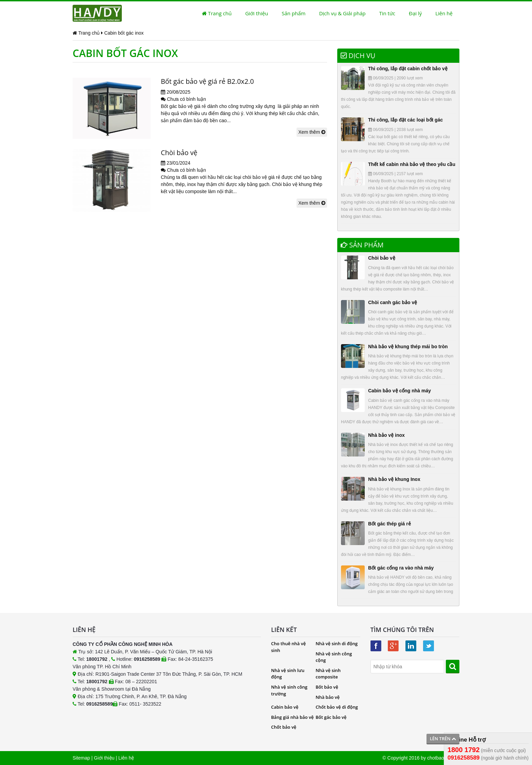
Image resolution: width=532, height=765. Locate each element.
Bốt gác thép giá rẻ (389, 524)
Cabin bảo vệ (285, 707)
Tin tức (387, 13)
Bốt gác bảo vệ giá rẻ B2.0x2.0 (208, 81)
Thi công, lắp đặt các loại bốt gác (405, 120)
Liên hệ (444, 13)
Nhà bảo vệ (328, 697)
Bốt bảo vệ (327, 687)
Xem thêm (312, 132)
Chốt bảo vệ (284, 727)
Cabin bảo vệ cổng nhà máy (400, 391)
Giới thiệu (257, 13)
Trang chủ (217, 13)
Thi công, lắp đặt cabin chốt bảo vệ (408, 69)
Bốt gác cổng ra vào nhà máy (401, 568)
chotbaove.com (443, 758)
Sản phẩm (293, 13)
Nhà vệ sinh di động (337, 643)
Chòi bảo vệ (179, 153)
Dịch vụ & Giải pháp (342, 13)
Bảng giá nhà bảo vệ (292, 717)
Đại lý (415, 13)
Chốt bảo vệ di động (337, 707)
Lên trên (443, 739)
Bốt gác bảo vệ (331, 717)
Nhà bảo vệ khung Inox (394, 479)
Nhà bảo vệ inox (386, 435)
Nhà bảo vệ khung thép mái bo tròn (408, 347)
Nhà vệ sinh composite (328, 674)
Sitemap (81, 758)
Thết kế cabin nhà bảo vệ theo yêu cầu (412, 164)
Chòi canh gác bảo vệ (393, 302)
